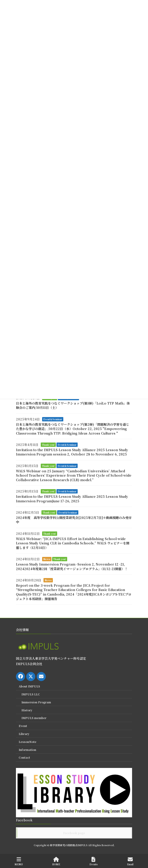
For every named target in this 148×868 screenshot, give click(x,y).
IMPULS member (34, 718)
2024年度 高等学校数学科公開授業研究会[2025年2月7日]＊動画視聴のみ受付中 (74, 520)
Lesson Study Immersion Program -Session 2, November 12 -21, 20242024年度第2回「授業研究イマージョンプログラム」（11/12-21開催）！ (72, 566)
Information (27, 750)
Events (94, 861)
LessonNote (28, 742)
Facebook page (74, 833)
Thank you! (48, 445)
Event (23, 726)
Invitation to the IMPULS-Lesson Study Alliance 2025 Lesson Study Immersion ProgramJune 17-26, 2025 (72, 499)
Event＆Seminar (53, 419)
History (27, 710)
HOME (56, 861)
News (47, 559)
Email (130, 861)
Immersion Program (36, 702)
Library (24, 734)
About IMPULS (29, 686)
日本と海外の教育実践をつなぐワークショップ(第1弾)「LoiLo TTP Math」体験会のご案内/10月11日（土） (73, 405)
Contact (24, 758)
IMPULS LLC (31, 694)
